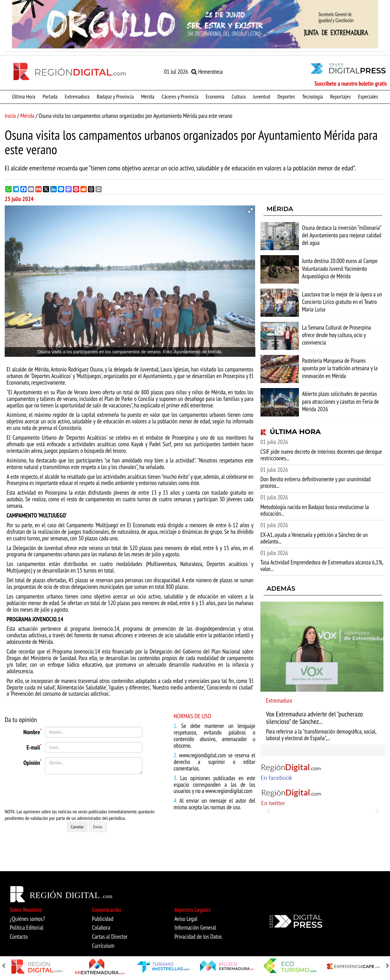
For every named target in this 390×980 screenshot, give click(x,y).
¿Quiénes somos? (27, 919)
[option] (195, 24)
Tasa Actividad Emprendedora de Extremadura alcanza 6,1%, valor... (322, 566)
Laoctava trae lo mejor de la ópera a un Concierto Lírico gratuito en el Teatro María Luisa (342, 302)
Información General (195, 927)
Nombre (32, 731)
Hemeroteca (207, 72)
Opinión (33, 762)
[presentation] (78, 791)
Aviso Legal (186, 919)
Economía (215, 96)
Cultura (239, 96)
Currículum (103, 946)
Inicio (10, 116)
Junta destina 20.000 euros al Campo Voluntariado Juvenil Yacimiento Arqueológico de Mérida (340, 268)
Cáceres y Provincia (180, 96)
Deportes (286, 96)
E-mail (34, 746)
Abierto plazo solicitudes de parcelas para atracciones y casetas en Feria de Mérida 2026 (341, 401)
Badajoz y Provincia (115, 96)
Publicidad (103, 919)
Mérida (148, 96)
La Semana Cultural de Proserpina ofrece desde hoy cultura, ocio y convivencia (336, 335)
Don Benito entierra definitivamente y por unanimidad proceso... (316, 482)
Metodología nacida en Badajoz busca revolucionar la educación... (315, 510)
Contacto (19, 937)
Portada (50, 96)
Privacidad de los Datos (198, 937)
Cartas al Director (110, 937)
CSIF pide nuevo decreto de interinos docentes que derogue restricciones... (321, 455)
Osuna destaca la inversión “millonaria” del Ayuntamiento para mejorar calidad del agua (342, 235)
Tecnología (312, 96)
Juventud (262, 96)
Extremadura (77, 96)
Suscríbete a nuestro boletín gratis (351, 83)
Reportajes (341, 96)
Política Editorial (27, 927)
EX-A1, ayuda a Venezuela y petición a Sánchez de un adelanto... (314, 538)
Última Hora (24, 96)
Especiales (368, 96)
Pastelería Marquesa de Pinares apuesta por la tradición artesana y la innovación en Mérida (340, 368)
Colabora (101, 927)
